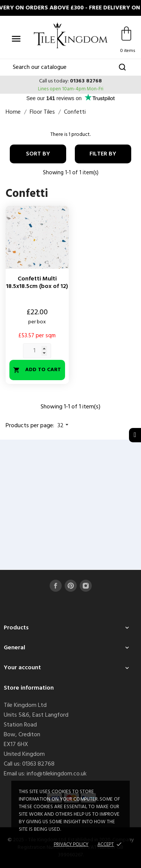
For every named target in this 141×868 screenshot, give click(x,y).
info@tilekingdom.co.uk (57, 774)
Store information (29, 688)
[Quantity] (37, 351)
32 (64, 426)
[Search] (71, 67)
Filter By (103, 154)
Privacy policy (71, 844)
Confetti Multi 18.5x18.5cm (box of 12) (37, 283)
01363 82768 (86, 81)
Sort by (38, 154)
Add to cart (37, 370)
